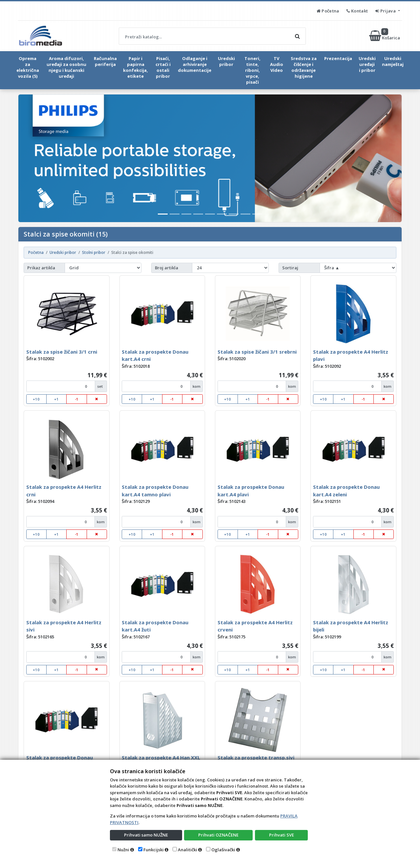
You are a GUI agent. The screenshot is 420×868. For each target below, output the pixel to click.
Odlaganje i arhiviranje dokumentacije (195, 64)
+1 (56, 399)
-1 (77, 399)
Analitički (188, 850)
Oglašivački (223, 850)
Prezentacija (338, 58)
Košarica (385, 36)
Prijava (386, 11)
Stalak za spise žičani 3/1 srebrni (257, 352)
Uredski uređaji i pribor (367, 64)
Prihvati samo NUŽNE (146, 835)
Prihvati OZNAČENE (218, 835)
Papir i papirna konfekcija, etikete (136, 67)
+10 (36, 399)
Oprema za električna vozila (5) (28, 67)
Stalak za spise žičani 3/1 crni (62, 352)
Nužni (123, 850)
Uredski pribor (226, 61)
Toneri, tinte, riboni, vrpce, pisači (252, 70)
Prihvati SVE (282, 835)
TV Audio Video (277, 64)
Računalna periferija (105, 61)
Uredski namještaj (393, 61)
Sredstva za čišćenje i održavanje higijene (304, 67)
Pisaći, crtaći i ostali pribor (163, 67)
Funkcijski (154, 850)
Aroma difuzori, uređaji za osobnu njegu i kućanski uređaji (66, 67)
